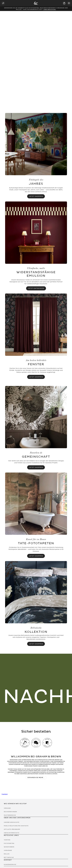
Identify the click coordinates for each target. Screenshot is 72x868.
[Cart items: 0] (64, 3)
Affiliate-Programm (12, 829)
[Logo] (36, 3)
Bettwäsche (9, 857)
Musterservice (10, 815)
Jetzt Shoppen (36, 196)
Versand (7, 808)
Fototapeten (9, 843)
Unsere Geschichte (12, 822)
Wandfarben (9, 847)
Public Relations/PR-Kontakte (16, 826)
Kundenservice (10, 864)
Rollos (7, 854)
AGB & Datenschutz (12, 833)
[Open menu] (69, 3)
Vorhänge (8, 850)
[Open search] (3, 3)
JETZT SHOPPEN (36, 644)
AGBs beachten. (50, 9)
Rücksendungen (10, 812)
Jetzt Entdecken (36, 288)
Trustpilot (5, 794)
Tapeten (7, 840)
